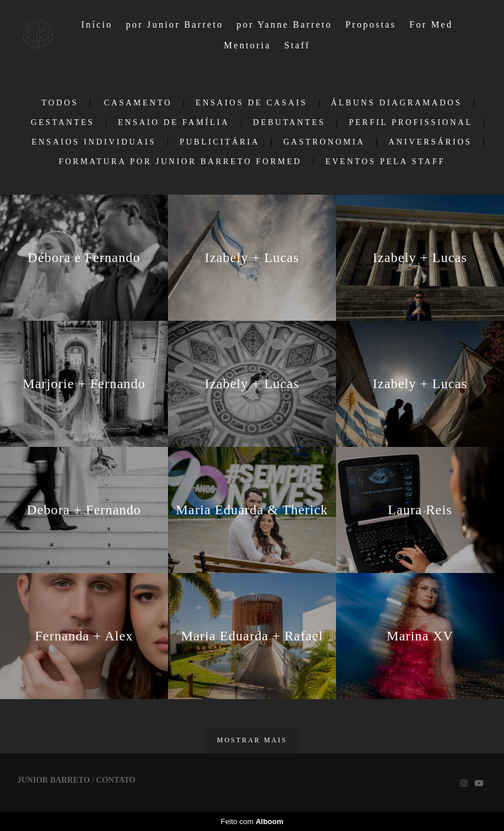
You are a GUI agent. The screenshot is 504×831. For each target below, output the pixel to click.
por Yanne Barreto (284, 24)
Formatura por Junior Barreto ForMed (180, 162)
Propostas (371, 24)
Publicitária (219, 142)
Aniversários (430, 142)
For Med (431, 24)
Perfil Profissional (411, 123)
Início (97, 24)
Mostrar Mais (252, 740)
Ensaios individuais (94, 142)
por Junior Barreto (175, 24)
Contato (116, 780)
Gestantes (63, 123)
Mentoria (247, 45)
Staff (297, 45)
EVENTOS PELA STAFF (385, 162)
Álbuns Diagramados (396, 103)
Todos (60, 103)
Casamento (138, 103)
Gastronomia (324, 142)
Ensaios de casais (251, 103)
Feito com (252, 821)
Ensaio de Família (174, 123)
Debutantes (289, 123)
